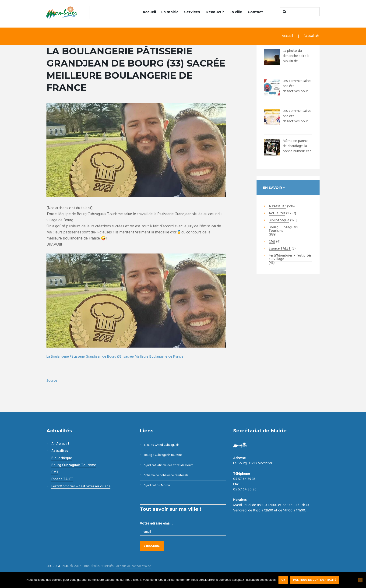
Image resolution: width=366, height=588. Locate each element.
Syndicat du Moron (159, 491)
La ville (236, 12)
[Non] (360, 580)
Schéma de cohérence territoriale (169, 479)
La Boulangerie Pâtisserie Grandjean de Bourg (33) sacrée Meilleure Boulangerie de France (121, 357)
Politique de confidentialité (316, 580)
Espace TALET (280, 249)
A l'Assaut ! (277, 207)
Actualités (311, 37)
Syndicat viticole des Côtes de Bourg (173, 468)
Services (192, 12)
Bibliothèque (279, 221)
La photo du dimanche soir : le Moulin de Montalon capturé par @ (297, 62)
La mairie (170, 12)
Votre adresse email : (156, 529)
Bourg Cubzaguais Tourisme (283, 230)
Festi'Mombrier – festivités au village (290, 258)
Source (52, 381)
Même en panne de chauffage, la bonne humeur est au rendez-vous (296, 152)
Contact (255, 12)
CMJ (272, 242)
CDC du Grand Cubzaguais (164, 446)
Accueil (149, 12)
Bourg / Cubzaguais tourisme (166, 457)
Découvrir (215, 12)
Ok (283, 580)
